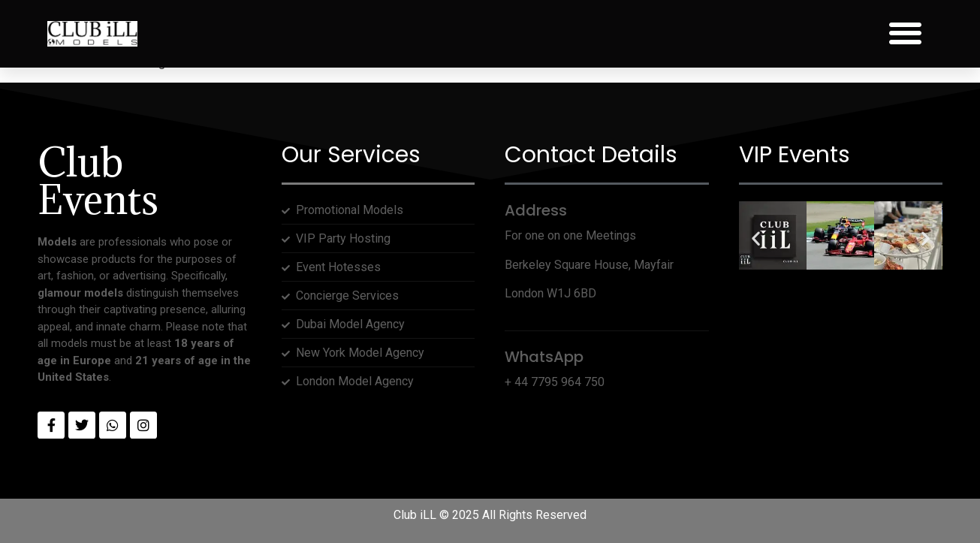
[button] (905, 33)
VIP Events (795, 155)
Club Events (98, 181)
